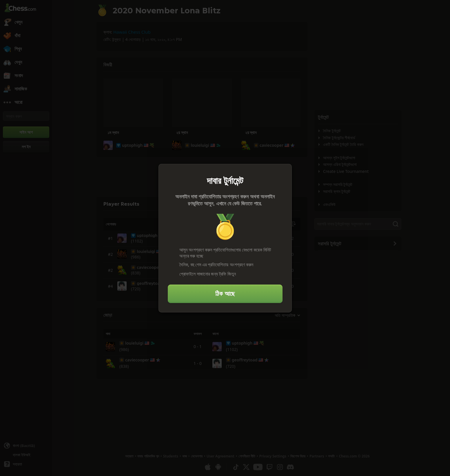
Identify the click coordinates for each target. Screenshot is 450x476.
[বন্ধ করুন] (285, 171)
